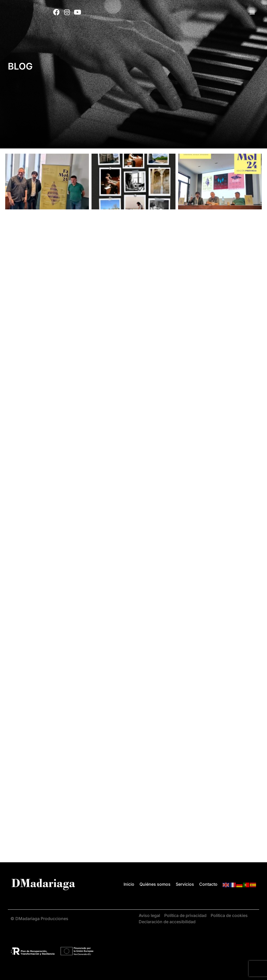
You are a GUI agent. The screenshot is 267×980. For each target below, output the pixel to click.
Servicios (185, 884)
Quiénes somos (155, 884)
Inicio (129, 884)
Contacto (208, 884)
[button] (252, 12)
